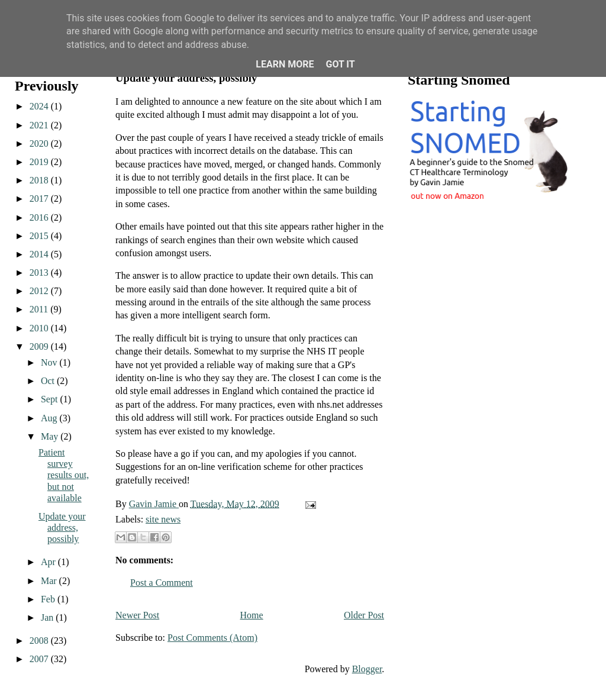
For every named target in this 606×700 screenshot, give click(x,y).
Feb (49, 599)
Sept (50, 399)
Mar (50, 581)
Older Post (364, 615)
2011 (40, 309)
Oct (49, 381)
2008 (40, 641)
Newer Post (137, 615)
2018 (40, 180)
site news (163, 519)
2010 (40, 328)
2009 (40, 346)
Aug (50, 418)
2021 (40, 125)
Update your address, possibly (62, 528)
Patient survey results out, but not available (64, 475)
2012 (40, 291)
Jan (48, 617)
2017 (40, 199)
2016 (40, 217)
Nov (50, 362)
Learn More (285, 64)
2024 (40, 106)
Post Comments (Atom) (212, 638)
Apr (49, 562)
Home (252, 615)
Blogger (367, 669)
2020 (40, 143)
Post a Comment (162, 583)
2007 (40, 659)
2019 (40, 162)
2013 (40, 272)
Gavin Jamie (154, 504)
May (51, 436)
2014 (40, 254)
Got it (340, 64)
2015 (40, 236)
